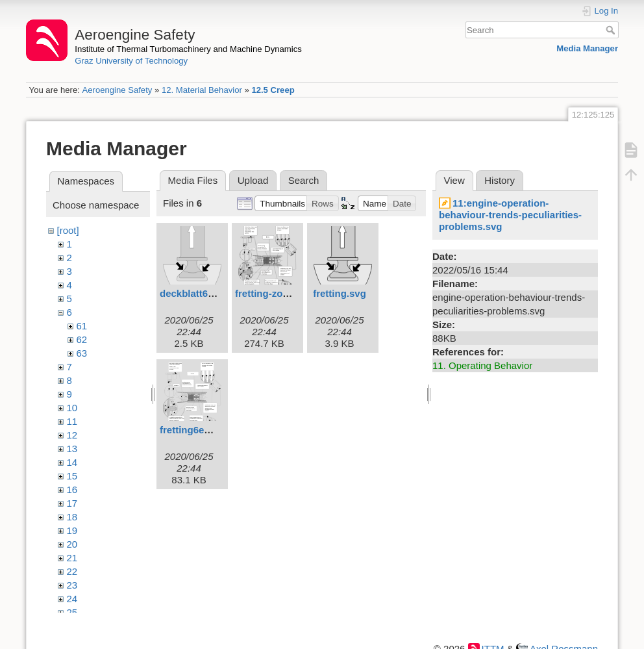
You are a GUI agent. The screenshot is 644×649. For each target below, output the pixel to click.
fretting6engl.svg (199, 430)
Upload (253, 180)
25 (72, 612)
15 (72, 476)
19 (72, 530)
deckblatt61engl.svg (206, 293)
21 (72, 558)
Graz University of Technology (131, 61)
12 (72, 435)
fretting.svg (340, 293)
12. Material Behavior (202, 90)
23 (72, 585)
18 (72, 517)
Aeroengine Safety (117, 90)
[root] (68, 230)
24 (72, 599)
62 (82, 339)
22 (72, 571)
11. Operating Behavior (482, 365)
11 (72, 421)
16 (72, 490)
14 (72, 462)
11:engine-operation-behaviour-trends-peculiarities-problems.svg (510, 215)
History (500, 180)
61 (82, 326)
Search (612, 30)
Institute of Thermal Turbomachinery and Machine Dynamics (188, 49)
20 (72, 544)
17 (72, 503)
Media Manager (587, 48)
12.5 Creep (273, 90)
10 (72, 408)
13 (72, 449)
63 (82, 353)
